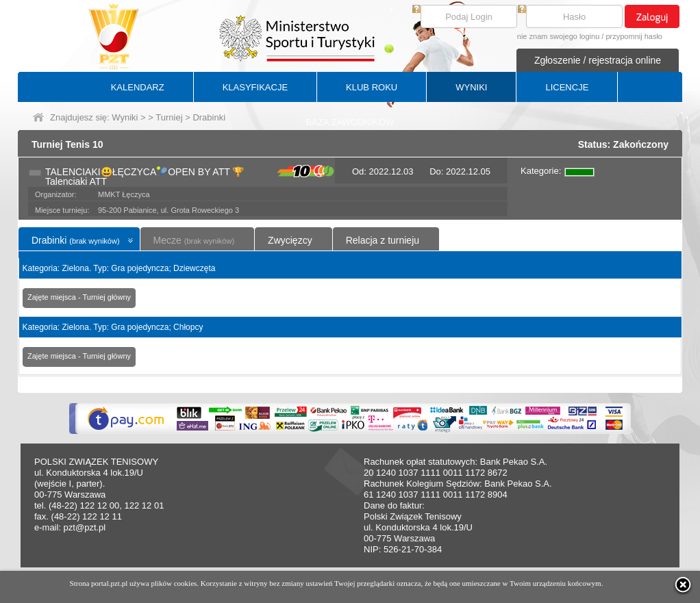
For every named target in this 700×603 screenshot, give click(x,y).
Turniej (169, 117)
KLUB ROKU (372, 87)
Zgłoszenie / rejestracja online (598, 60)
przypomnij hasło (634, 36)
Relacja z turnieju (383, 240)
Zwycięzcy (290, 240)
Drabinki (76, 240)
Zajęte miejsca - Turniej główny (79, 297)
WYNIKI (471, 87)
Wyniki (125, 117)
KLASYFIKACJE (255, 87)
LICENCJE (567, 87)
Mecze (194, 240)
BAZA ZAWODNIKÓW (350, 122)
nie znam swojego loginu (558, 36)
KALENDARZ (138, 87)
